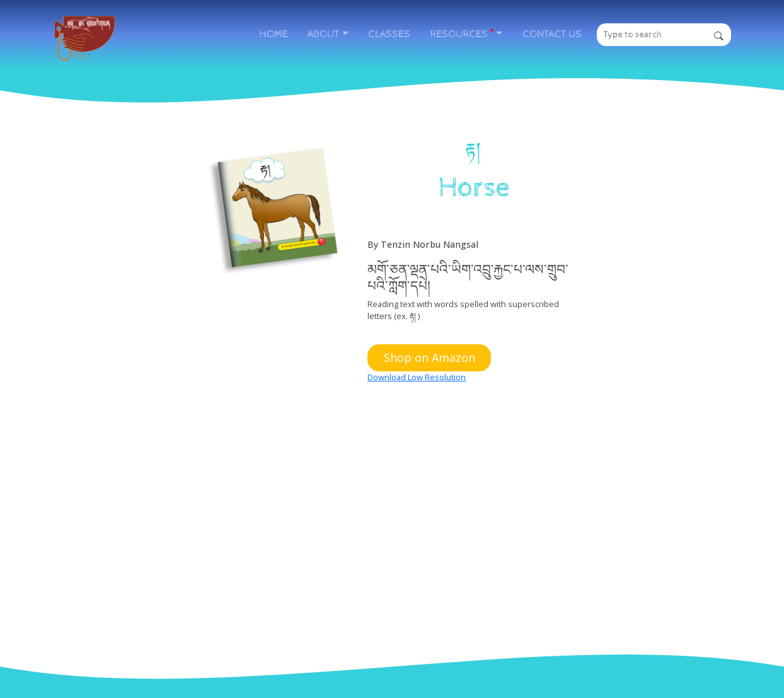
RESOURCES (462, 34)
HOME (274, 34)
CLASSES (389, 34)
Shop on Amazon (429, 358)
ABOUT (323, 34)
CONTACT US (552, 34)
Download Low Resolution (417, 377)
